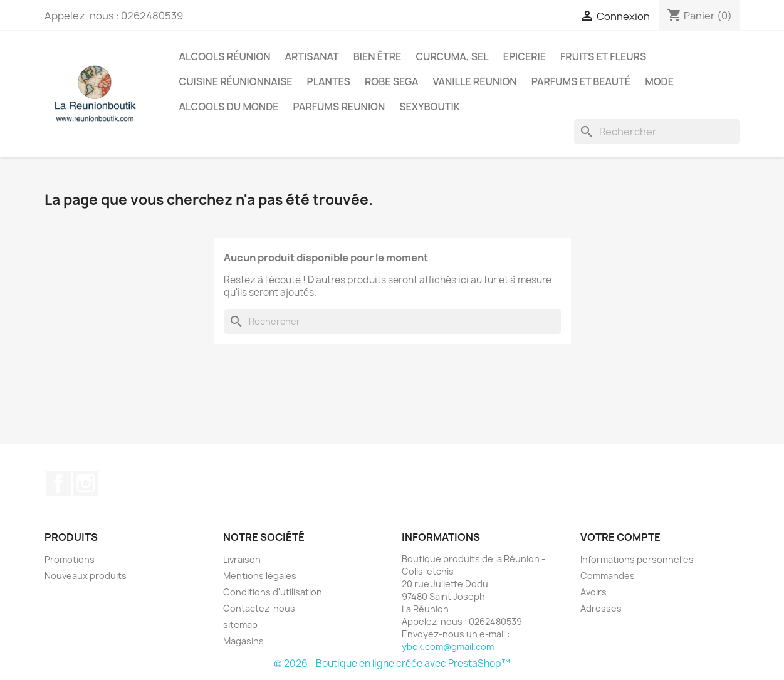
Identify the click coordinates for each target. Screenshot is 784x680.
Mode (659, 81)
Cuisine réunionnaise (236, 81)
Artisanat (312, 56)
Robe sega (392, 81)
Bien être (378, 56)
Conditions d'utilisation (273, 592)
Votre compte (620, 537)
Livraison (242, 559)
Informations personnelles (637, 559)
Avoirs (593, 592)
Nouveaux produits (86, 576)
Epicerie (525, 56)
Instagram (86, 483)
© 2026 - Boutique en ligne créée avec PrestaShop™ (392, 663)
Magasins (243, 641)
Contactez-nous (259, 608)
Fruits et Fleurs (603, 56)
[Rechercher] (657, 132)
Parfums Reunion (339, 107)
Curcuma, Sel (452, 56)
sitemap (240, 625)
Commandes (608, 576)
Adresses (601, 608)
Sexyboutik (430, 107)
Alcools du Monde (229, 107)
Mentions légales (260, 576)
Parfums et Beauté (581, 81)
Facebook (58, 483)
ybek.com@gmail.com (448, 646)
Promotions (70, 559)
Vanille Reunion (475, 81)
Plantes (329, 81)
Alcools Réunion (225, 56)
